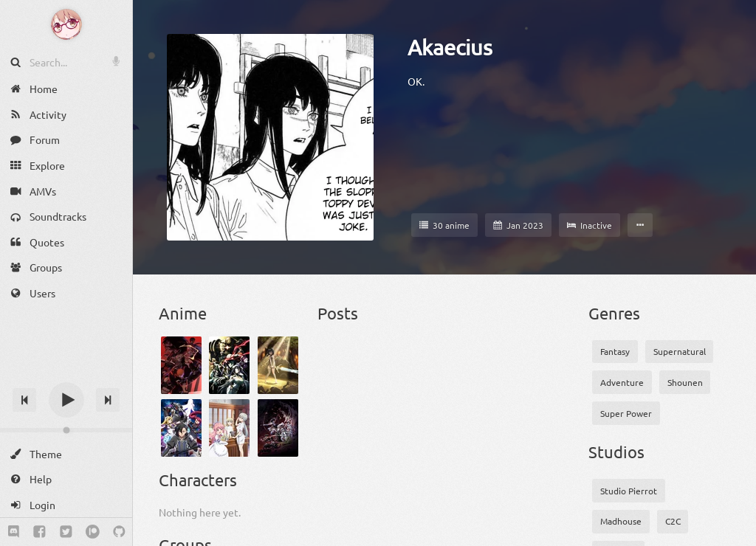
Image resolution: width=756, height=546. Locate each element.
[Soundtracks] (66, 217)
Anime (183, 313)
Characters (198, 480)
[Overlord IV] (229, 365)
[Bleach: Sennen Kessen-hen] (181, 365)
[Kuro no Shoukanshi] (181, 428)
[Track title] (66, 374)
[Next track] (108, 400)
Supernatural (680, 351)
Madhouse (621, 521)
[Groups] (66, 267)
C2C (673, 521)
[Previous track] (24, 400)
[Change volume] (66, 430)
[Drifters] (278, 428)
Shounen (685, 382)
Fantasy (615, 351)
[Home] (66, 89)
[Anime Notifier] (66, 24)
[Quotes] (66, 242)
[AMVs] (66, 191)
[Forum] (66, 140)
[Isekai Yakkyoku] (229, 428)
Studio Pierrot (629, 491)
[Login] (66, 505)
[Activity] (66, 115)
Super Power (626, 413)
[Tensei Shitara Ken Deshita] (278, 365)
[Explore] (66, 166)
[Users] (66, 293)
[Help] (66, 479)
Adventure (622, 382)
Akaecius (450, 47)
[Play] (66, 400)
